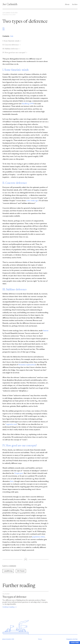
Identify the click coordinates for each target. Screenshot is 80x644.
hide (12, 36)
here (12, 481)
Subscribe (75, 642)
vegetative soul (11, 424)
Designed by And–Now (72, 639)
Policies (40, 639)
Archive (75, 4)
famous (46, 331)
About (67, 4)
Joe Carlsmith (10, 4)
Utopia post (19, 473)
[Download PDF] (4, 31)
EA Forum (21, 571)
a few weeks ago (32, 201)
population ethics (38, 537)
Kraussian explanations (27, 365)
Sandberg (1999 (28, 104)
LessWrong (8, 571)
